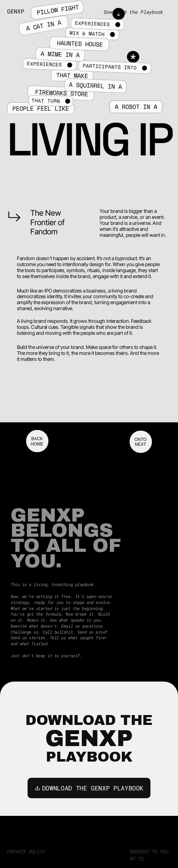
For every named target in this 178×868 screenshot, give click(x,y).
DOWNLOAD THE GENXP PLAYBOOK (89, 788)
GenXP (16, 11)
